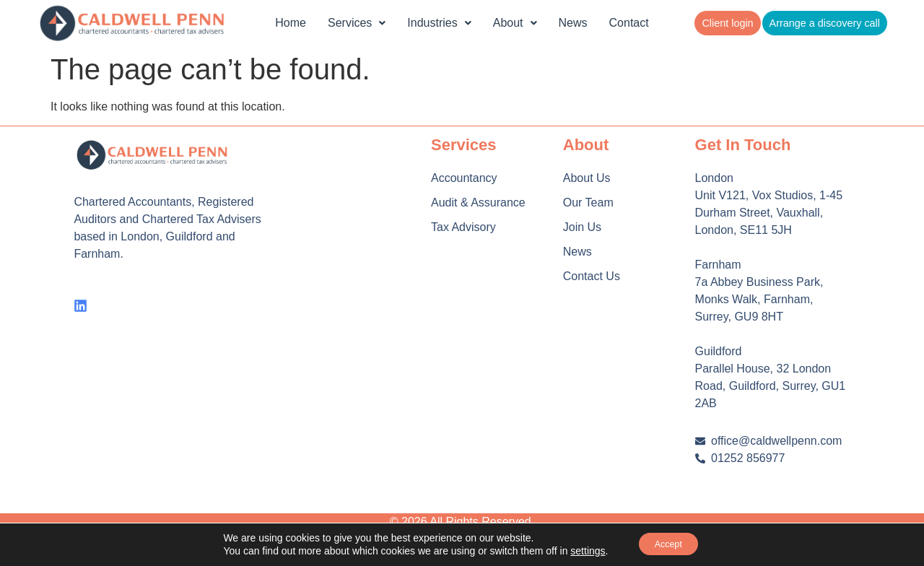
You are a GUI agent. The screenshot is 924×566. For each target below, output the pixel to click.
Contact (629, 23)
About (515, 23)
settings (580, 550)
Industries (439, 23)
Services (357, 23)
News (573, 23)
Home (291, 23)
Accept (668, 544)
